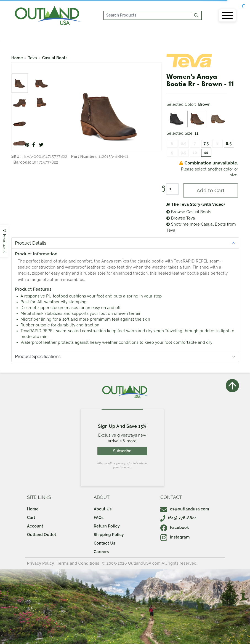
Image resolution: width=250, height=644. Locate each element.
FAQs (99, 518)
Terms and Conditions (78, 563)
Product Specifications (38, 357)
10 (195, 153)
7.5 (206, 144)
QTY (163, 189)
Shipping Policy (109, 535)
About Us (103, 509)
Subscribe (122, 451)
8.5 (229, 144)
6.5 (184, 144)
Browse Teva (181, 218)
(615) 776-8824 (179, 518)
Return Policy (107, 526)
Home (17, 58)
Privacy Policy (41, 563)
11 (206, 153)
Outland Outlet (42, 535)
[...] (148, 15)
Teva (33, 58)
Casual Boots (55, 58)
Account (35, 526)
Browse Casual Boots (189, 212)
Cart (31, 518)
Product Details (31, 243)
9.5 (184, 153)
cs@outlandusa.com (185, 509)
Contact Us (105, 543)
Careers (101, 552)
